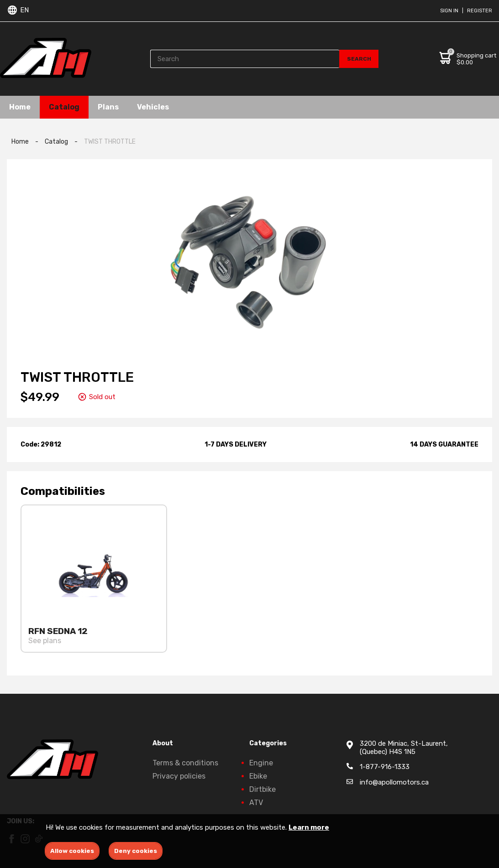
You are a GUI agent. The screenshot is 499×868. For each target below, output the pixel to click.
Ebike (258, 776)
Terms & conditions (185, 763)
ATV (256, 803)
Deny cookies (136, 851)
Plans (108, 107)
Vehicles (153, 107)
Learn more (309, 827)
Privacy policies (179, 776)
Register (480, 11)
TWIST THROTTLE (110, 142)
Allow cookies (72, 851)
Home (20, 107)
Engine (261, 763)
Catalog (64, 107)
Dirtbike (263, 789)
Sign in (449, 11)
